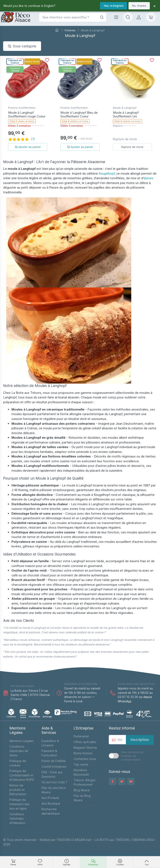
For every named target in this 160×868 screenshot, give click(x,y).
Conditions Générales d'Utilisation (17, 818)
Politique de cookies (18, 763)
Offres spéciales (85, 742)
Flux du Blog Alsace (82, 798)
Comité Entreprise (54, 767)
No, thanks (139, 6)
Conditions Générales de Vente (19, 751)
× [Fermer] (154, 6)
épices (149, 178)
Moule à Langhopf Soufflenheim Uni (126, 114)
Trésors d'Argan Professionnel (84, 782)
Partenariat (81, 736)
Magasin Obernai (85, 748)
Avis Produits (50, 798)
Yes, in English (113, 6)
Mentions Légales (22, 741)
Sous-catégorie (22, 46)
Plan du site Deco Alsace (54, 790)
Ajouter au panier (28, 147)
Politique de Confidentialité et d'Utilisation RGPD (22, 775)
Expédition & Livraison (50, 743)
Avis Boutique (51, 803)
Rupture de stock (132, 147)
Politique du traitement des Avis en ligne (19, 804)
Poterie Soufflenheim (22, 108)
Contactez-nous (85, 759)
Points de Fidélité (54, 761)
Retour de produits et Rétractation (18, 790)
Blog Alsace (82, 790)
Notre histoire (83, 753)
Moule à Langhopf (125, 108)
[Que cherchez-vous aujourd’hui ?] (73, 17)
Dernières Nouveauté (81, 772)
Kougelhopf (107, 173)
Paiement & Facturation (49, 753)
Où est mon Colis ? (54, 782)
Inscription (140, 740)
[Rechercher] (102, 17)
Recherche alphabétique (51, 811)
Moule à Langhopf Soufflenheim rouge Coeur (27, 114)
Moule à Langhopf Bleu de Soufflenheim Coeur (79, 114)
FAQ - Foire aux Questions (52, 774)
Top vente (81, 764)
